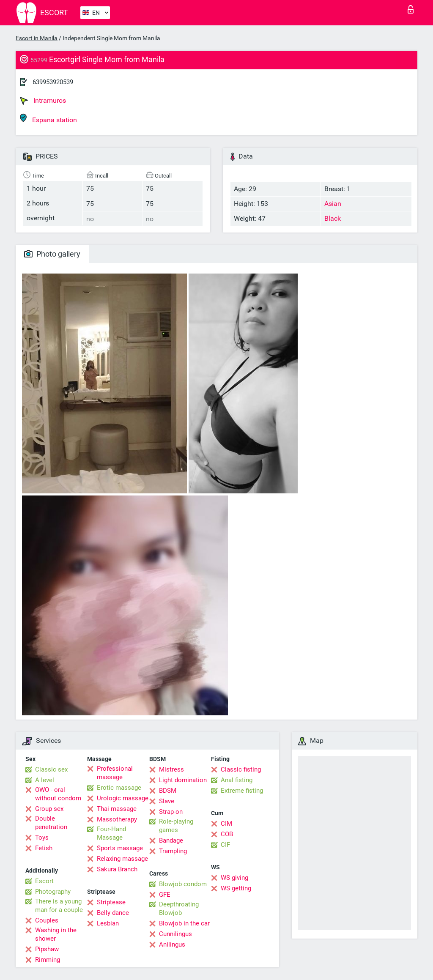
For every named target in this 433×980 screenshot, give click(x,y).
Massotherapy (117, 819)
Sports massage (120, 848)
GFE (165, 895)
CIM (226, 824)
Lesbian (108, 923)
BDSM (168, 791)
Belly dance (113, 913)
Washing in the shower (56, 934)
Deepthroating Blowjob (179, 909)
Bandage (171, 840)
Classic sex (51, 769)
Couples (47, 920)
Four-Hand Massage (111, 833)
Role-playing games (176, 826)
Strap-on (171, 812)
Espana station (48, 119)
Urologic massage (123, 798)
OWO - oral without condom (58, 794)
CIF (225, 845)
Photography (53, 892)
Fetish (44, 848)
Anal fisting (237, 780)
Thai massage (117, 809)
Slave (167, 801)
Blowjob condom (183, 884)
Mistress (171, 769)
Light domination (183, 780)
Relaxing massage (122, 859)
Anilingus (172, 944)
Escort (44, 881)
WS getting (236, 888)
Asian (333, 204)
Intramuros (43, 101)
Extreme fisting (242, 791)
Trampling (173, 851)
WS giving (234, 878)
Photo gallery (52, 254)
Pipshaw (47, 949)
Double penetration (51, 823)
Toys (42, 838)
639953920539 (53, 82)
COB (227, 834)
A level (45, 780)
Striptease (111, 902)
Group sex (49, 809)
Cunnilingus (175, 934)
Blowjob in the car (184, 923)
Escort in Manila (37, 38)
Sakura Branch (117, 869)
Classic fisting (241, 769)
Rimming (48, 960)
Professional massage (115, 773)
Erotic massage (119, 788)
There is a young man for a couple (59, 906)
